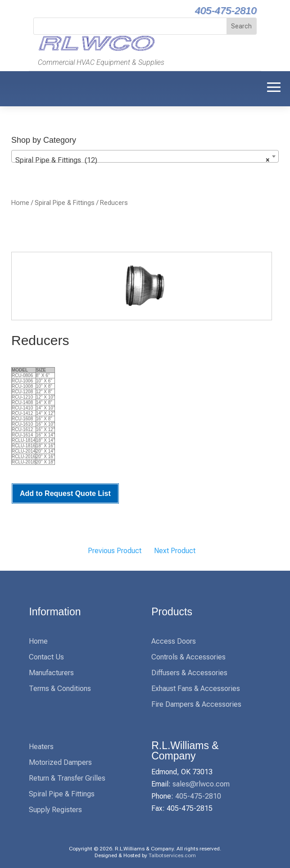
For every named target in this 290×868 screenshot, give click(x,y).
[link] (95, 50)
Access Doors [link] (174, 641)
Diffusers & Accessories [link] (189, 673)
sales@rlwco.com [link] (201, 784)
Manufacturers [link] (51, 673)
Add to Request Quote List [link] (65, 493)
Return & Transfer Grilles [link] (67, 778)
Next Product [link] (175, 551)
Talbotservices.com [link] (172, 855)
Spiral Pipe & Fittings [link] (65, 203)
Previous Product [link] (115, 551)
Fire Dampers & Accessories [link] (196, 704)
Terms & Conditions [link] (60, 688)
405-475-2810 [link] (226, 11)
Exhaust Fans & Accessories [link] (196, 688)
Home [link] (20, 203)
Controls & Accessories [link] (188, 657)
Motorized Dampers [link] (60, 762)
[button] (274, 86)
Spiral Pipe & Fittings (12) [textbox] (142, 160)
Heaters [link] (41, 747)
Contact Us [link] (46, 657)
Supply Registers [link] (55, 810)
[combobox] (145, 156)
